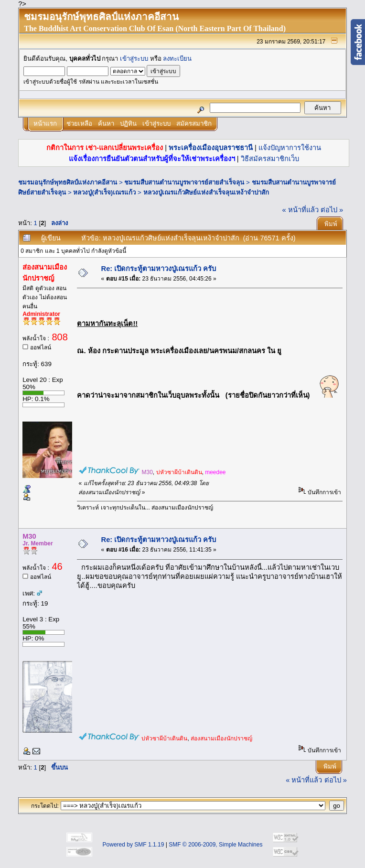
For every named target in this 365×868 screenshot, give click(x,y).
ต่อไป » (332, 210)
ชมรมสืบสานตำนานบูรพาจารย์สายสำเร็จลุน (184, 182)
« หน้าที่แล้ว (301, 210)
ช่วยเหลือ (79, 124)
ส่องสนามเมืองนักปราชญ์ (221, 738)
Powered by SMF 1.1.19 (134, 845)
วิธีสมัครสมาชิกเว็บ (270, 159)
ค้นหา (106, 124)
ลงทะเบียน (177, 59)
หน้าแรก (45, 124)
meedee (215, 472)
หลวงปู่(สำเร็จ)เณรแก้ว (104, 192)
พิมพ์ (331, 224)
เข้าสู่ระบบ (134, 59)
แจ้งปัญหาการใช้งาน (290, 148)
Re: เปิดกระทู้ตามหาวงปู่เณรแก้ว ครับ (159, 269)
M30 (147, 472)
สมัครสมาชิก (194, 124)
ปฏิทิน (128, 124)
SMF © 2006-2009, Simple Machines (215, 845)
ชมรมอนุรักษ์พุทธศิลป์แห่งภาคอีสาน (68, 182)
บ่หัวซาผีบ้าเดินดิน (179, 472)
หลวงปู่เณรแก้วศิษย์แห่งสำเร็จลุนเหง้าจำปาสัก (206, 192)
